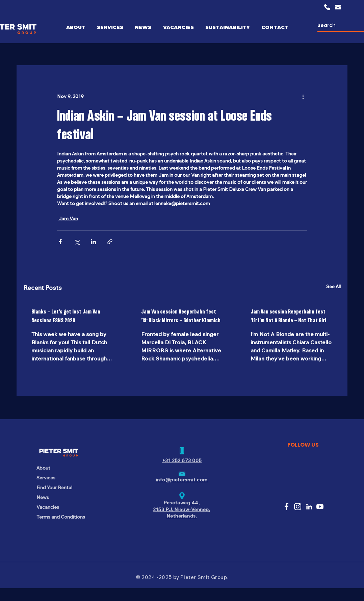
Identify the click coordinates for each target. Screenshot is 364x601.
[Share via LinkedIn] (93, 242)
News (43, 497)
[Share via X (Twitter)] (77, 242)
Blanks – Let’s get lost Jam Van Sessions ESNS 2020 (66, 316)
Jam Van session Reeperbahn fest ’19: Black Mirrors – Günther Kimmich (181, 316)
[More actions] (303, 96)
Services (46, 478)
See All (333, 286)
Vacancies (48, 507)
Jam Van (68, 219)
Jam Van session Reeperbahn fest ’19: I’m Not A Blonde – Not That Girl (288, 316)
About (43, 468)
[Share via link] (110, 242)
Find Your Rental (54, 487)
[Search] (338, 26)
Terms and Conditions (60, 517)
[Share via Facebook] (60, 242)
